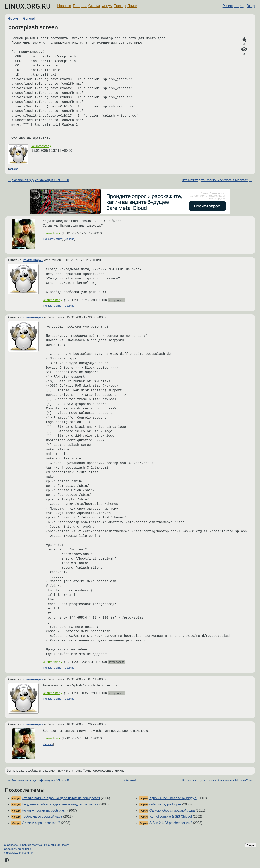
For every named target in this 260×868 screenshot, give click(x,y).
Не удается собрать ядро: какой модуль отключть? (60, 804)
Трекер (120, 6)
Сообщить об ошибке (18, 849)
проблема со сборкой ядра (42, 817)
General (29, 19)
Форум (107, 6)
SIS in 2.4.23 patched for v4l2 (171, 823)
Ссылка (14, 169)
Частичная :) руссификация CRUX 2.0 (40, 180)
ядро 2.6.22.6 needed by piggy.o (173, 798)
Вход (251, 6)
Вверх (251, 845)
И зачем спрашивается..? (41, 823)
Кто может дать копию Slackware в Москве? (215, 180)
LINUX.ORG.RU (28, 6)
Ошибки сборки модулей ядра (172, 810)
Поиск (132, 6)
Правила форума (31, 845)
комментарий (33, 260)
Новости (64, 6)
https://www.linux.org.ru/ (18, 853)
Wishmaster (40, 146)
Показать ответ (53, 239)
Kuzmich (49, 233)
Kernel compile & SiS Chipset (171, 817)
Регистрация (233, 6)
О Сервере (11, 845)
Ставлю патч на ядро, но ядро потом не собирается (61, 798)
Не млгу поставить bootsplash (44, 810)
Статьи (94, 6)
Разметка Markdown (57, 845)
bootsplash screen (33, 27)
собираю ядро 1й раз (165, 804)
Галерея (80, 6)
